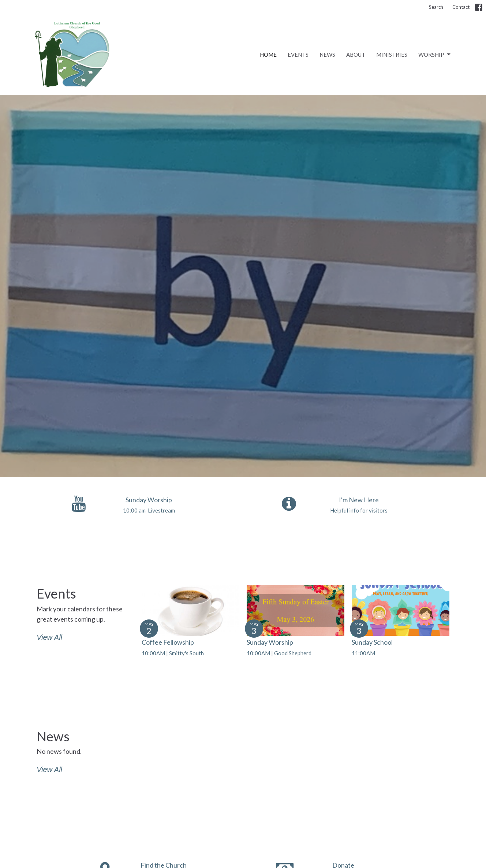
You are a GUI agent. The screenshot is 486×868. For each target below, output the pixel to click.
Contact (461, 7)
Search (436, 7)
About (356, 55)
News (327, 55)
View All (49, 637)
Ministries (392, 55)
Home (268, 55)
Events (298, 55)
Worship (435, 55)
